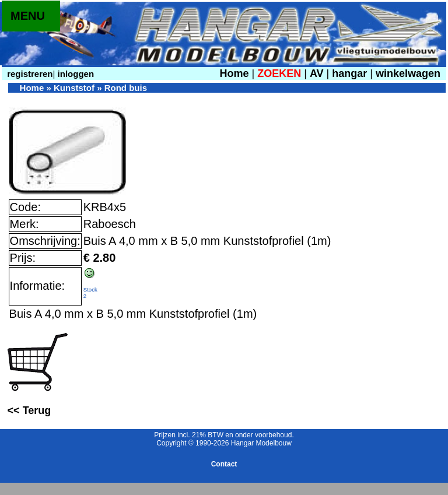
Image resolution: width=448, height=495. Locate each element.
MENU (28, 16)
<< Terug (29, 410)
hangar (349, 73)
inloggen (74, 74)
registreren (29, 74)
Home (234, 73)
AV (318, 73)
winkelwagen (408, 73)
